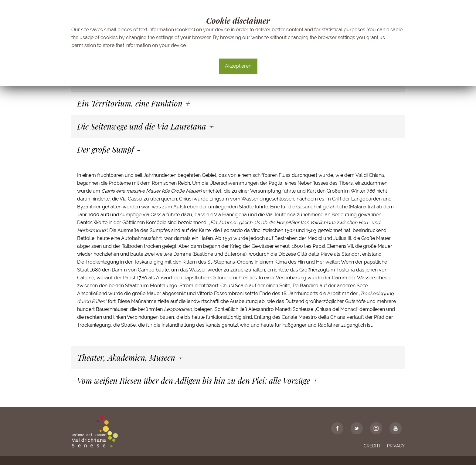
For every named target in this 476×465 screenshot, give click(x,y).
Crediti (372, 446)
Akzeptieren (238, 66)
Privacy (396, 446)
